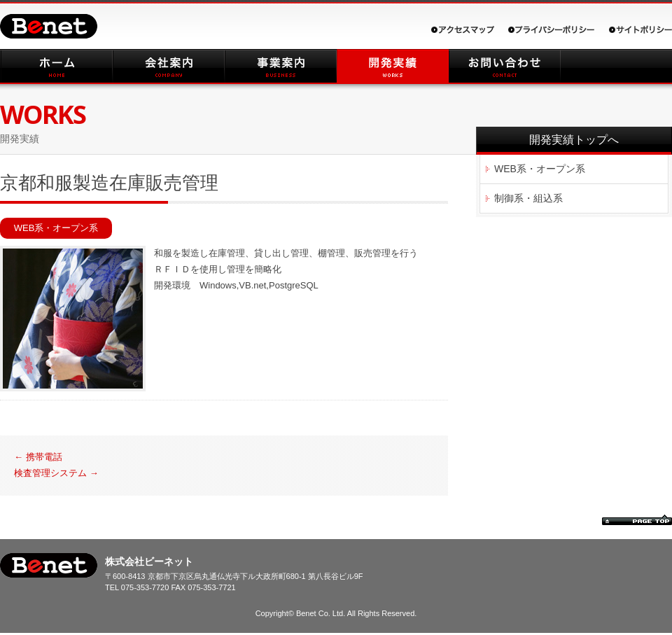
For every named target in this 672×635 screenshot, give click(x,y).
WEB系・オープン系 (56, 228)
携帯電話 (38, 457)
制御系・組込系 (528, 198)
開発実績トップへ (574, 140)
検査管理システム (56, 473)
